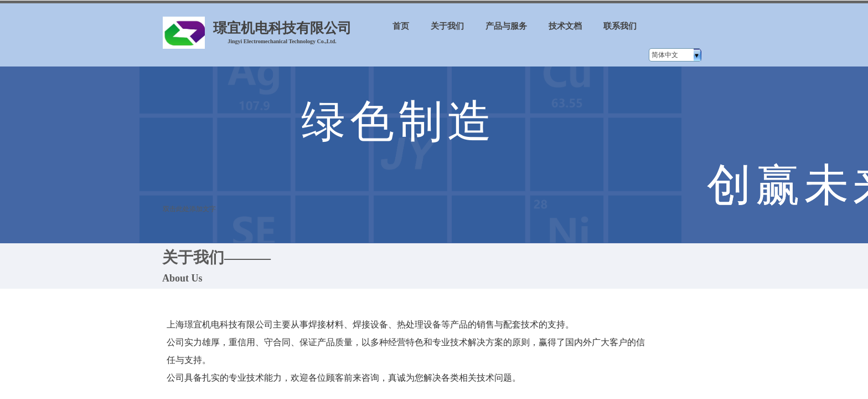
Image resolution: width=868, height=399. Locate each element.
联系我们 (620, 26)
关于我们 (447, 26)
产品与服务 (506, 26)
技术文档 (565, 26)
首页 (401, 26)
